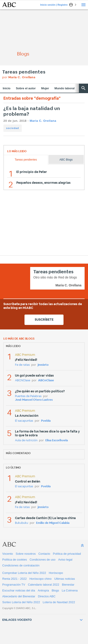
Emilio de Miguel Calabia (53, 523)
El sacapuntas (24, 421)
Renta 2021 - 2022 (15, 579)
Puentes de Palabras (28, 396)
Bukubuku (22, 523)
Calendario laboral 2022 (44, 585)
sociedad (13, 128)
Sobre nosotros (26, 554)
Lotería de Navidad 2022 (59, 602)
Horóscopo (56, 573)
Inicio (7, 88)
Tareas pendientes (24, 72)
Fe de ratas (22, 365)
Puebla (46, 421)
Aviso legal (65, 560)
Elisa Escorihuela (57, 440)
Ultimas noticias (65, 579)
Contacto (44, 554)
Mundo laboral (65, 88)
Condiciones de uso (42, 560)
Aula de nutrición (26, 440)
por (19, 77)
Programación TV (14, 585)
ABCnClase (46, 381)
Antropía (43, 590)
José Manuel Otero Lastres (34, 400)
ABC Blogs (66, 160)
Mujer (45, 88)
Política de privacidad (67, 554)
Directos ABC (47, 596)
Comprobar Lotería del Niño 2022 (24, 573)
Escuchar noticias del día (19, 590)
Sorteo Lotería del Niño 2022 (21, 602)
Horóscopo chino (41, 579)
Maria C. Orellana (43, 121)
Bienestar (68, 585)
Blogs (55, 590)
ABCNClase (23, 381)
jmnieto (43, 365)
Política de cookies (15, 560)
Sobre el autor (26, 88)
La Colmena (70, 590)
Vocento (8, 554)
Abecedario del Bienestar (19, 596)
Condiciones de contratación (21, 565)
